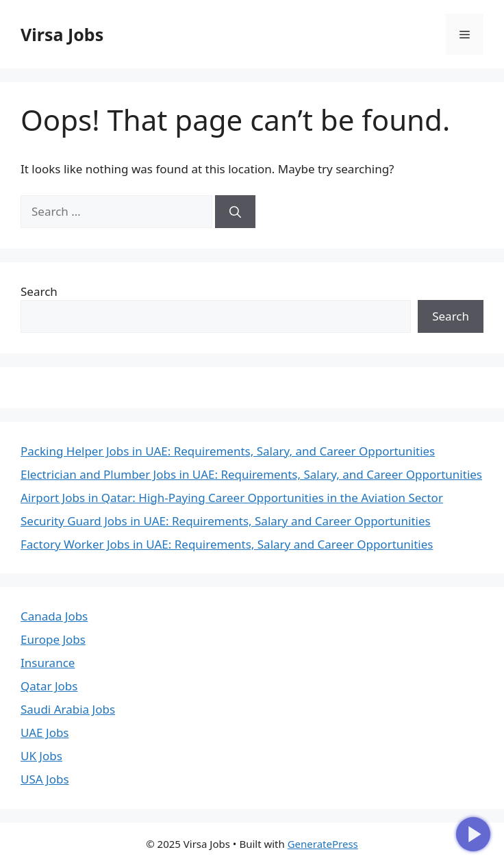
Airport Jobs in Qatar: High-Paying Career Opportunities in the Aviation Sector (232, 498)
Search (39, 291)
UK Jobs (41, 756)
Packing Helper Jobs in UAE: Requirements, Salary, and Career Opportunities (228, 451)
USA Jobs (45, 779)
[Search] (235, 212)
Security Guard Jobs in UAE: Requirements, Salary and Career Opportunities (226, 521)
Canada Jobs (54, 616)
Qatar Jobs (49, 686)
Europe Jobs (53, 639)
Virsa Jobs (62, 34)
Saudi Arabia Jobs (68, 709)
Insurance (48, 663)
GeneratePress (323, 844)
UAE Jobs (45, 732)
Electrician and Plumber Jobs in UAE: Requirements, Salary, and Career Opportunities (251, 474)
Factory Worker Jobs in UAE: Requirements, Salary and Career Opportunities (227, 544)
